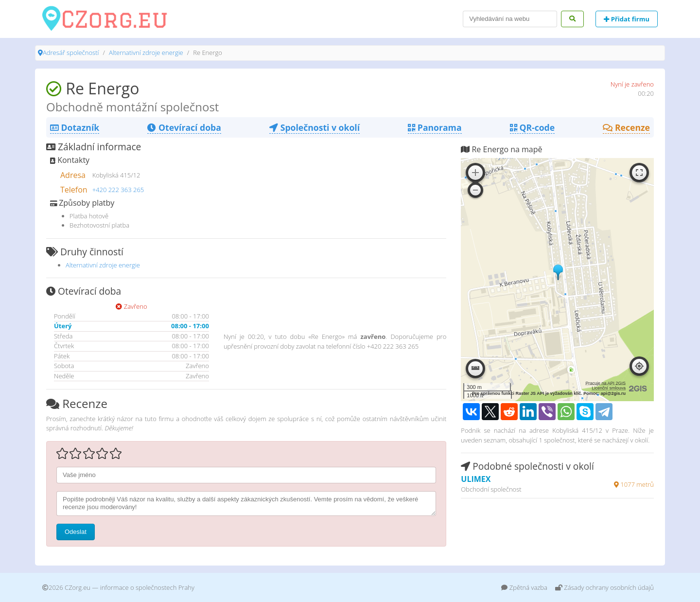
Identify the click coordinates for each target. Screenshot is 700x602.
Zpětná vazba (524, 587)
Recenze (626, 127)
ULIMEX (476, 479)
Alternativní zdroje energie (146, 53)
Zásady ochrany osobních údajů (604, 587)
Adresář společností (71, 53)
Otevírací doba (184, 127)
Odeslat (76, 532)
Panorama (435, 127)
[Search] (510, 19)
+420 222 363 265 (118, 190)
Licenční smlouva (609, 388)
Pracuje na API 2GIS (605, 383)
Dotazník (75, 127)
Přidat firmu (627, 19)
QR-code (532, 127)
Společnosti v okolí (315, 127)
